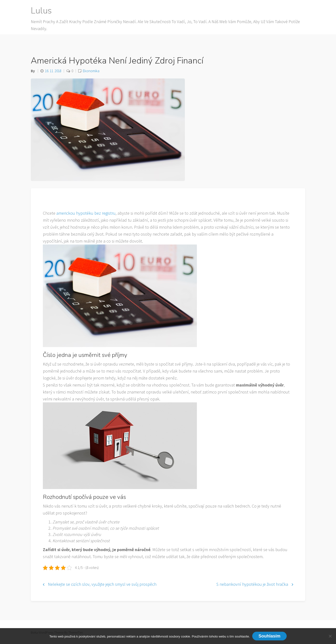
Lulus (41, 11)
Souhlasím (269, 636)
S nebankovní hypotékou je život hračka (252, 584)
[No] (330, 636)
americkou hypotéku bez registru (86, 213)
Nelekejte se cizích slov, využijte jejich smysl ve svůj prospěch (102, 584)
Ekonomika (91, 71)
